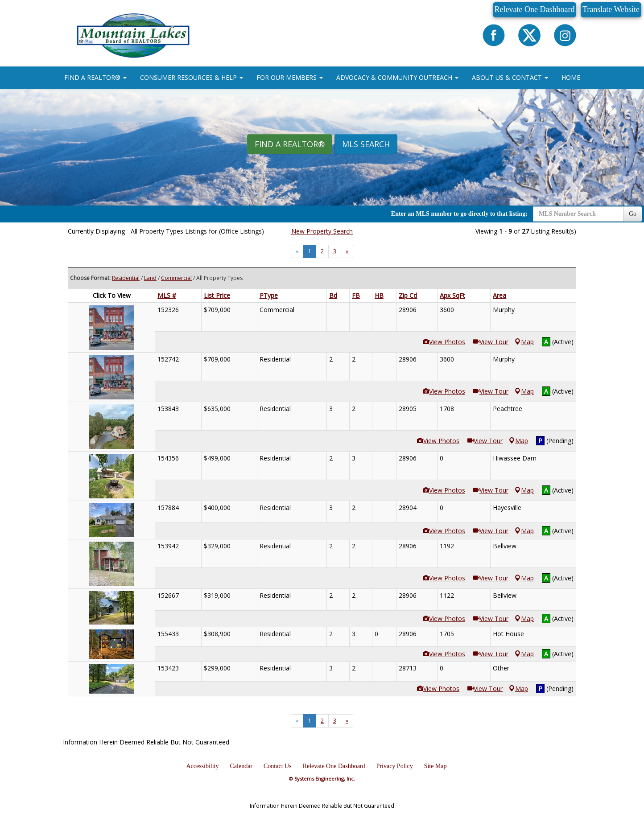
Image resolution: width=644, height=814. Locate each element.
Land (150, 278)
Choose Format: (90, 278)
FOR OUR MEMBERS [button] (290, 77)
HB (379, 295)
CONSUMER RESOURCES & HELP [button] (192, 77)
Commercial (176, 278)
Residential (126, 278)
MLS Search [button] (366, 144)
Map (524, 342)
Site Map (436, 766)
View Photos (444, 342)
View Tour (491, 342)
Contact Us (278, 766)
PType (269, 295)
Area (500, 295)
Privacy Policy (395, 766)
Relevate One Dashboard (535, 9)
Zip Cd (408, 295)
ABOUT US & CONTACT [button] (510, 77)
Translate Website (611, 9)
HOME (571, 77)
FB (356, 295)
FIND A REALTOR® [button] (95, 77)
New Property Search (322, 231)
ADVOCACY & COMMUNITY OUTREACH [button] (397, 77)
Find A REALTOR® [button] (290, 144)
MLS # (167, 295)
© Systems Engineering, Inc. (322, 779)
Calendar (241, 766)
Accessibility (202, 766)
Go (633, 214)
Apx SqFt (452, 295)
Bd (333, 295)
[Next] (347, 251)
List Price (217, 295)
